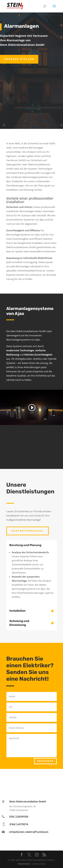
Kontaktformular (28, 531)
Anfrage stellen (19, 59)
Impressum (24, 864)
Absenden (45, 761)
